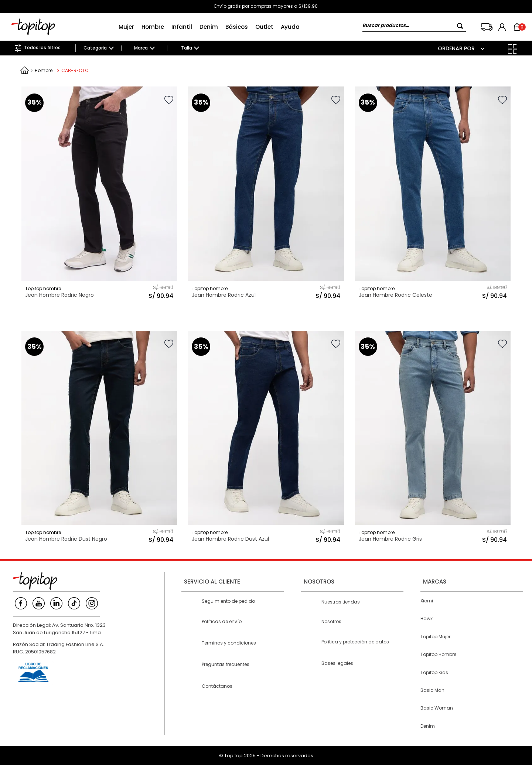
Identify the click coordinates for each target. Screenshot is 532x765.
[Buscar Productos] (461, 26)
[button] (98, 48)
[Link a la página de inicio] (25, 70)
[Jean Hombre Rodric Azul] (266, 194)
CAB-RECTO (75, 70)
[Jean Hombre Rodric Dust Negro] (99, 439)
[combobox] (414, 27)
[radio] (498, 49)
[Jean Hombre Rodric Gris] (433, 439)
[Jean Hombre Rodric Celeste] (433, 194)
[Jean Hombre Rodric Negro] (99, 194)
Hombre (44, 70)
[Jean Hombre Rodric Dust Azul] (266, 439)
